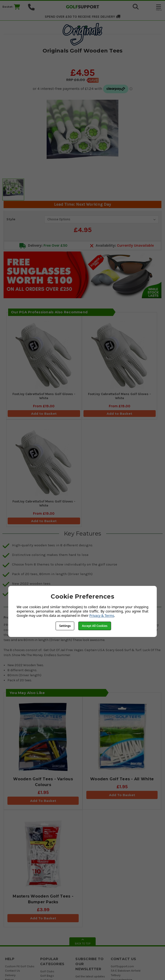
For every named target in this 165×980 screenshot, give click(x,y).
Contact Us (13, 971)
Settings (65, 626)
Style (11, 219)
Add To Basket (43, 801)
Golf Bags (47, 976)
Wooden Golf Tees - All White (122, 779)
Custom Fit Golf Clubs (20, 966)
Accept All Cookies (95, 626)
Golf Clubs (47, 971)
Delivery (10, 975)
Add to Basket (44, 414)
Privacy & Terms (102, 615)
